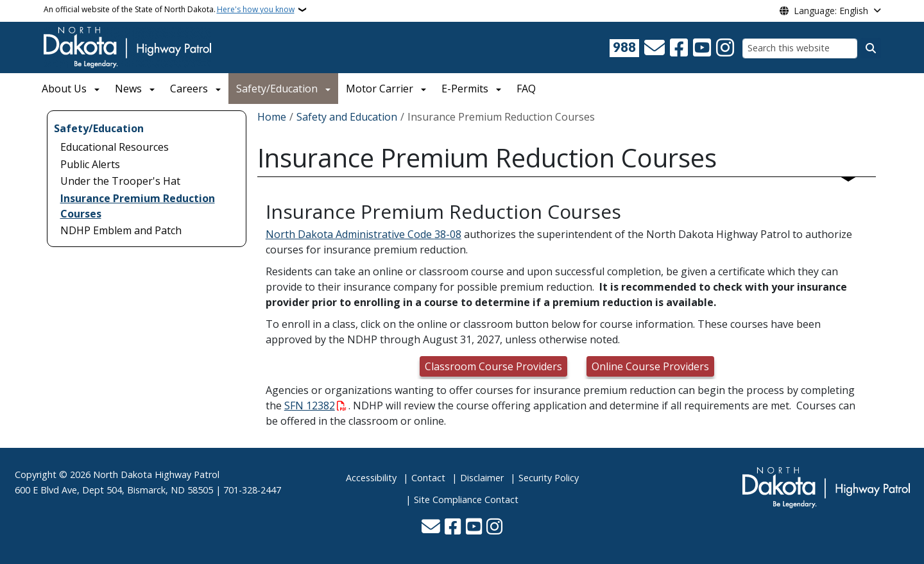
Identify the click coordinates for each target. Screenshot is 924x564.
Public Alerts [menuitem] (90, 164)
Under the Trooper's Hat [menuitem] (120, 181)
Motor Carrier (380, 89)
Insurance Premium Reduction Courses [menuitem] (138, 206)
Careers (189, 89)
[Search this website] (800, 48)
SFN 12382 (310, 406)
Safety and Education (347, 117)
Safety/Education (277, 89)
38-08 (448, 234)
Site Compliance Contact (466, 500)
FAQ (526, 89)
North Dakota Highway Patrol (156, 474)
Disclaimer (482, 478)
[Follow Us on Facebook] (679, 48)
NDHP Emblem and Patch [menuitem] (121, 230)
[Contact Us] (654, 48)
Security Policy (549, 478)
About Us (64, 89)
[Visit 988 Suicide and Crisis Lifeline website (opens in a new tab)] (624, 48)
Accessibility (371, 478)
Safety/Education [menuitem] (99, 128)
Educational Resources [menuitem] (115, 147)
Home (272, 117)
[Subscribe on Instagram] (725, 48)
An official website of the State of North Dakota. (169, 10)
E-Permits (465, 89)
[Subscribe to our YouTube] (702, 48)
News (128, 89)
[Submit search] (871, 48)
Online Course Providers (650, 366)
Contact (428, 478)
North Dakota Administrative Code (350, 234)
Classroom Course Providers (493, 366)
